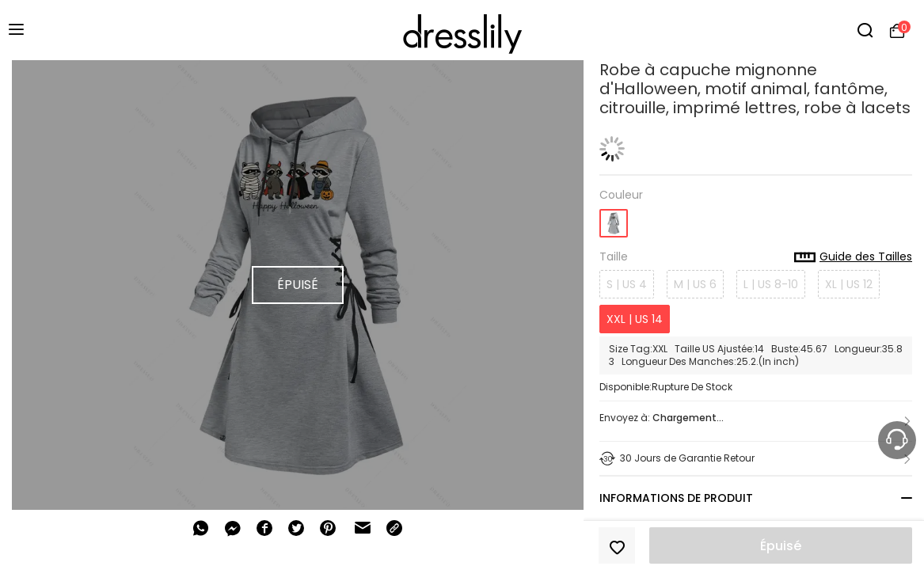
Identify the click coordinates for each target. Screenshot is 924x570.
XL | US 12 (849, 284)
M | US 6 (695, 284)
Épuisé (781, 546)
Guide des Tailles (853, 257)
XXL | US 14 (635, 319)
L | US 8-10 (771, 284)
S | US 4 (627, 284)
